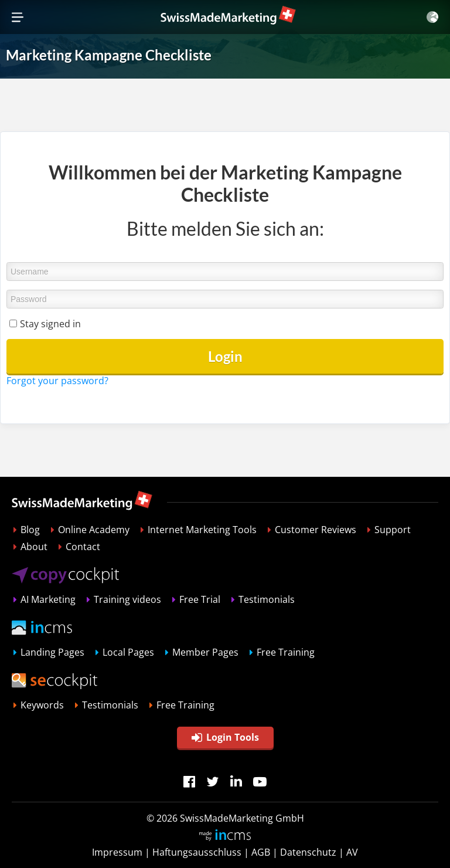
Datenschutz (308, 852)
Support (393, 530)
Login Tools (225, 737)
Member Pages (205, 652)
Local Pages (128, 652)
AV (352, 852)
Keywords (42, 705)
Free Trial (200, 599)
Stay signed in (50, 324)
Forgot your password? (57, 381)
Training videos (127, 599)
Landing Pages (52, 652)
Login (225, 356)
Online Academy (94, 530)
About (34, 547)
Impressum (117, 852)
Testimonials (267, 599)
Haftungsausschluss (197, 852)
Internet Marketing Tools (202, 530)
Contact (83, 547)
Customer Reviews (316, 530)
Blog (30, 530)
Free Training (286, 652)
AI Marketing (48, 599)
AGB (261, 852)
